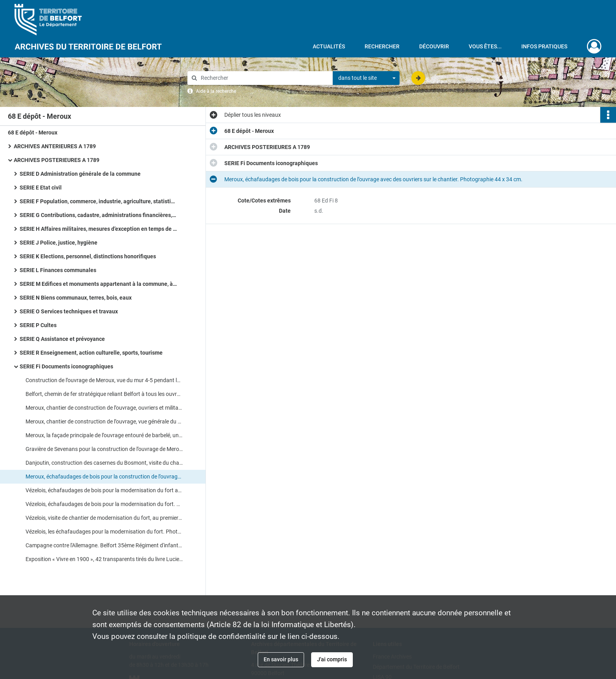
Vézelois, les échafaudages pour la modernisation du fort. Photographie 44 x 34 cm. (104, 532)
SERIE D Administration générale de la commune (80, 174)
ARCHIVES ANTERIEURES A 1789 (55, 146)
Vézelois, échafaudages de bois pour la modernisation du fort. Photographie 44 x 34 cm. (104, 504)
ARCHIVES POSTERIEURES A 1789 (57, 160)
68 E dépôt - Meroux (33, 132)
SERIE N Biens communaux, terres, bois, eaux (76, 298)
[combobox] (366, 78)
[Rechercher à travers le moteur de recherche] (264, 78)
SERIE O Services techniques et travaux (69, 311)
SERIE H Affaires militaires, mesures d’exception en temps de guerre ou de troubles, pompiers (98, 229)
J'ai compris (332, 659)
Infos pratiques (544, 46)
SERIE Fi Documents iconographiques (66, 366)
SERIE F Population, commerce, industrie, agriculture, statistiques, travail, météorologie (98, 201)
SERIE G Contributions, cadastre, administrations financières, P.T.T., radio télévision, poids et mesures (98, 215)
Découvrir (434, 46)
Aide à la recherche (216, 91)
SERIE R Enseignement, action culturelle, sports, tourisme (91, 353)
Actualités (329, 46)
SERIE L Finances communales (58, 270)
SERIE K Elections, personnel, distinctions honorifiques (88, 256)
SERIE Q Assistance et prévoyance (62, 339)
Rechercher (382, 46)
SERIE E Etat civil (41, 188)
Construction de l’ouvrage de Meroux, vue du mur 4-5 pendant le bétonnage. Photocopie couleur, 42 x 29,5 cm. (104, 380)
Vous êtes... (485, 46)
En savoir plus (281, 659)
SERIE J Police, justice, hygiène (59, 243)
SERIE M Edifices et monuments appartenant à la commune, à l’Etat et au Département (98, 284)
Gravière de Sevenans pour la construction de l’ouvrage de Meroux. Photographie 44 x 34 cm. (104, 449)
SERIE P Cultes (38, 325)
